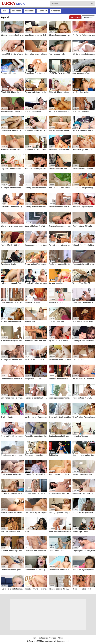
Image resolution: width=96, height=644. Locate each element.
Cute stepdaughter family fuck (36, 455)
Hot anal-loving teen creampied (60, 493)
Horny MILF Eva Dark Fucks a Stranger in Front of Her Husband (12, 54)
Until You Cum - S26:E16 (82, 226)
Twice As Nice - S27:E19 (82, 398)
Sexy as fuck (30, 322)
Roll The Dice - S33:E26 (10, 532)
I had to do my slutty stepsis (84, 570)
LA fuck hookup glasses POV (84, 512)
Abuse (61, 638)
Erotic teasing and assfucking (12, 474)
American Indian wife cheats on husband (60, 150)
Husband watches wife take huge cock (60, 130)
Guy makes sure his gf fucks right (12, 398)
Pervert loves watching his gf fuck (60, 245)
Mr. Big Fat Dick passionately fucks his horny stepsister (84, 35)
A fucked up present (81, 111)
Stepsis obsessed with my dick (12, 35)
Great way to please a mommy (84, 322)
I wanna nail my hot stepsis (36, 512)
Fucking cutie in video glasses (36, 92)
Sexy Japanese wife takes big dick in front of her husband (60, 111)
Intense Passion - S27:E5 (59, 589)
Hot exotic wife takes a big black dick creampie (12, 207)
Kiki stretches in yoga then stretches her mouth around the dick (60, 35)
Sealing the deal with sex (59, 436)
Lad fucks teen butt (56, 322)
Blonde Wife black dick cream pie (12, 92)
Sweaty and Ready (8, 264)
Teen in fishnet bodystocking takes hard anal (12, 111)
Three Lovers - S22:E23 (58, 551)
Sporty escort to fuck (81, 73)
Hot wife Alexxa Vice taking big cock (84, 130)
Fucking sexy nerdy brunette (36, 188)
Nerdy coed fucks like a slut (60, 360)
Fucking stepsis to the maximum (12, 589)
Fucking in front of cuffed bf (36, 398)
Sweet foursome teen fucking (36, 341)
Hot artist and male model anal (84, 379)
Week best (29, 11)
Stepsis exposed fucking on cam (84, 493)
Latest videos (88, 17)
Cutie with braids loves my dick (12, 302)
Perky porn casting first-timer (84, 302)
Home (5, 11)
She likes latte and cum (58, 169)
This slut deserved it (57, 54)
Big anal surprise (56, 283)
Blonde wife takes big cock (36, 130)
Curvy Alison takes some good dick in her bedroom (12, 130)
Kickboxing (53, 455)
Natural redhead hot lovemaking (60, 207)
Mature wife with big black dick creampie (12, 436)
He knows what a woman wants (60, 379)
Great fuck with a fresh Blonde (60, 417)
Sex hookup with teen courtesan (36, 417)
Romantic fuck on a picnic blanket (60, 188)
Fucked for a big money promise (84, 188)
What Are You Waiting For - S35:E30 (84, 417)
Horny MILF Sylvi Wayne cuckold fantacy (84, 207)
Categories (56, 11)
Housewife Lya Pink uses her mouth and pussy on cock (84, 150)
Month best (42, 11)
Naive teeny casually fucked (12, 283)
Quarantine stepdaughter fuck (12, 570)
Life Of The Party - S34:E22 (59, 73)
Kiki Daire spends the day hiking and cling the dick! (84, 54)
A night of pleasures (33, 379)
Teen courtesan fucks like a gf (36, 245)
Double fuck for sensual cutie (12, 379)
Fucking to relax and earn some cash (12, 493)
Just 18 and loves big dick (35, 35)
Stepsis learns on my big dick (36, 54)
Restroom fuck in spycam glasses (84, 169)
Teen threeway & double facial (36, 589)
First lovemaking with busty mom (12, 341)
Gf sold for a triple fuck (82, 589)
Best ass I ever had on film (83, 455)
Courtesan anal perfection (35, 551)
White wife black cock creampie (60, 92)
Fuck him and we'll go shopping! (12, 551)
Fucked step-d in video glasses (36, 570)
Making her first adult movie (12, 360)
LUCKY (8, 3)
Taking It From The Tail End (83, 245)
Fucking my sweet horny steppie (60, 512)
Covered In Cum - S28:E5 (35, 226)
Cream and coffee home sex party (36, 264)
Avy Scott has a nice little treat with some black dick (84, 92)
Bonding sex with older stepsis (60, 474)
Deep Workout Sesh (57, 302)
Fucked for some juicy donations (36, 436)
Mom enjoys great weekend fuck (60, 398)
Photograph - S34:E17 (81, 532)
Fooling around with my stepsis (84, 341)
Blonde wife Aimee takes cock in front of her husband (12, 150)
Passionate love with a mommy (84, 264)
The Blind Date (7, 417)
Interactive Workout (80, 436)
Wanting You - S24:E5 (81, 283)
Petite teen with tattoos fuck (60, 532)
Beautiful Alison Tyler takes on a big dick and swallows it (36, 169)
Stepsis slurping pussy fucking (60, 226)
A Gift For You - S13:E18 (34, 360)
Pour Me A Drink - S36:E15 (35, 150)
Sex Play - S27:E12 (80, 360)
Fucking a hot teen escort (11, 322)
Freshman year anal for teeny (60, 264)
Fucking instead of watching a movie (36, 207)
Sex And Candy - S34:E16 (35, 474)
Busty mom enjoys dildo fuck (84, 474)
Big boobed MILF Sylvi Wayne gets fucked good (60, 341)
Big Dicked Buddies (33, 111)
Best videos (16, 11)
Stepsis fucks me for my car (12, 512)
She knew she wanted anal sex (12, 226)
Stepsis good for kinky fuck (84, 551)
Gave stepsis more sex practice (60, 570)
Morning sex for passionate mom (12, 455)
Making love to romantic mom (12, 188)
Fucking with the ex (9, 73)
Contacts (53, 638)
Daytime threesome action (12, 169)
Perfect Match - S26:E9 (10, 245)
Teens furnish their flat (34, 302)
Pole (27, 532)
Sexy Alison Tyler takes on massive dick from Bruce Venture (36, 73)
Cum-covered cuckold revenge (36, 493)
